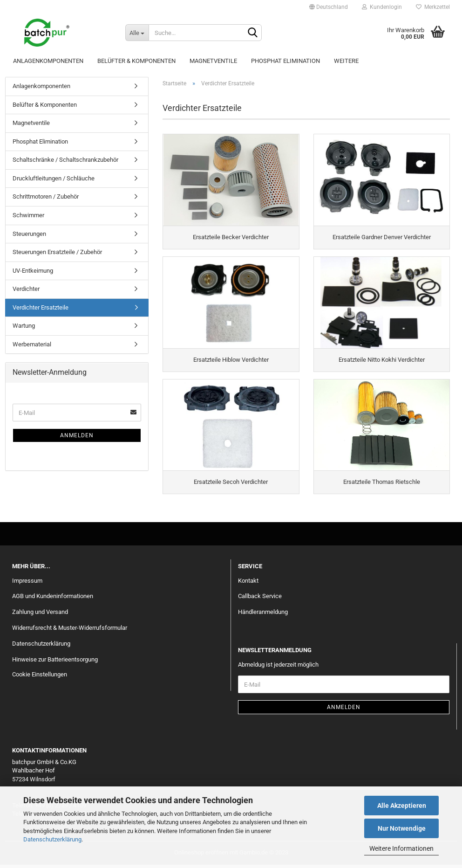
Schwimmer (28, 215)
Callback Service (260, 600)
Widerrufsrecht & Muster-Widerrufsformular (70, 631)
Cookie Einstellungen (40, 678)
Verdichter (26, 289)
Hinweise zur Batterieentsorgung (55, 663)
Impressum (27, 584)
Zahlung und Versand (40, 615)
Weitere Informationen (401, 848)
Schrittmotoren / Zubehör (46, 196)
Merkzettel (433, 7)
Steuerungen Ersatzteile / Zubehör (57, 252)
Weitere (346, 61)
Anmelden (77, 435)
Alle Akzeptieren (402, 806)
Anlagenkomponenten (48, 61)
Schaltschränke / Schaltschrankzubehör (65, 160)
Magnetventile (213, 61)
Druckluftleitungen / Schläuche (54, 178)
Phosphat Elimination (285, 61)
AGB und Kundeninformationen (53, 600)
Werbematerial (32, 344)
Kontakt (248, 584)
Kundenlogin (382, 7)
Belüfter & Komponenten (136, 61)
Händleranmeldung (263, 615)
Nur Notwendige (402, 828)
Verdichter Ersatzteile (41, 307)
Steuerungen (29, 234)
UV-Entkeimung (33, 271)
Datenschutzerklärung (52, 839)
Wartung (24, 326)
